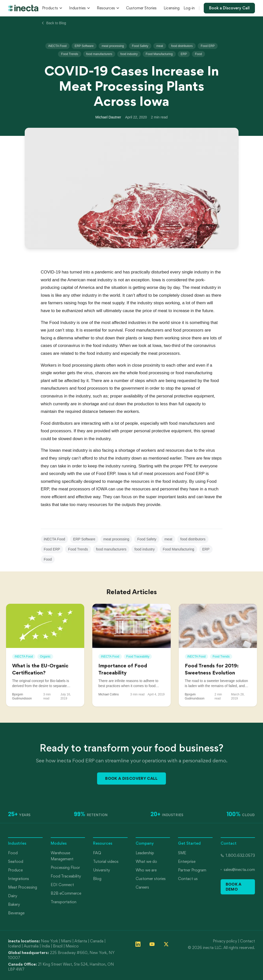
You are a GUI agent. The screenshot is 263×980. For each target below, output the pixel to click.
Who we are (146, 870)
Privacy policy (225, 941)
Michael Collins (109, 694)
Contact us (188, 879)
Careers (142, 887)
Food (198, 54)
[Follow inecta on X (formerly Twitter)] (166, 944)
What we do (146, 861)
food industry (129, 54)
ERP (184, 54)
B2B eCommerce (66, 893)
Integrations (19, 879)
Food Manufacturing (159, 54)
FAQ (97, 853)
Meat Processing (23, 887)
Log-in (189, 8)
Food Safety (140, 46)
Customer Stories (141, 8)
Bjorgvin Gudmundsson (22, 696)
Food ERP (208, 46)
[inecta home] (23, 8)
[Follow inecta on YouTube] (152, 944)
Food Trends (69, 54)
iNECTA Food (57, 46)
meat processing (113, 46)
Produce (15, 870)
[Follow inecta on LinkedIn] (138, 944)
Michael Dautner (108, 117)
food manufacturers (99, 54)
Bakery (14, 904)
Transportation (64, 902)
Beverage (16, 913)
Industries (79, 8)
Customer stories (151, 879)
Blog (97, 879)
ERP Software (84, 46)
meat (160, 46)
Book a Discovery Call (229, 8)
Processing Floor (65, 868)
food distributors (182, 46)
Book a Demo (234, 887)
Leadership (145, 853)
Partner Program (192, 870)
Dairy (13, 896)
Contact (247, 941)
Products (52, 8)
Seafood (16, 861)
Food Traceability (66, 876)
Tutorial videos (106, 861)
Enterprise (187, 861)
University (101, 870)
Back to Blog (54, 23)
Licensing (172, 8)
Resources (108, 8)
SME (182, 853)
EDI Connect (62, 885)
